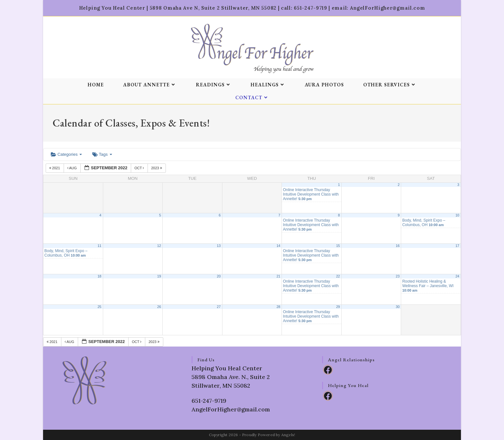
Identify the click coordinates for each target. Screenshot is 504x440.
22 (338, 276)
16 (398, 246)
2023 (157, 168)
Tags (102, 154)
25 (99, 307)
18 (99, 276)
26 (159, 307)
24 (457, 276)
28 (278, 307)
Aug (72, 168)
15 (338, 246)
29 (338, 307)
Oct (140, 168)
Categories (66, 154)
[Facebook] (328, 370)
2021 (55, 168)
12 (159, 246)
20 (219, 276)
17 (457, 246)
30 (398, 307)
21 (278, 276)
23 (398, 276)
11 (99, 246)
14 (278, 246)
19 (159, 276)
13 (219, 246)
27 (219, 307)
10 (457, 215)
